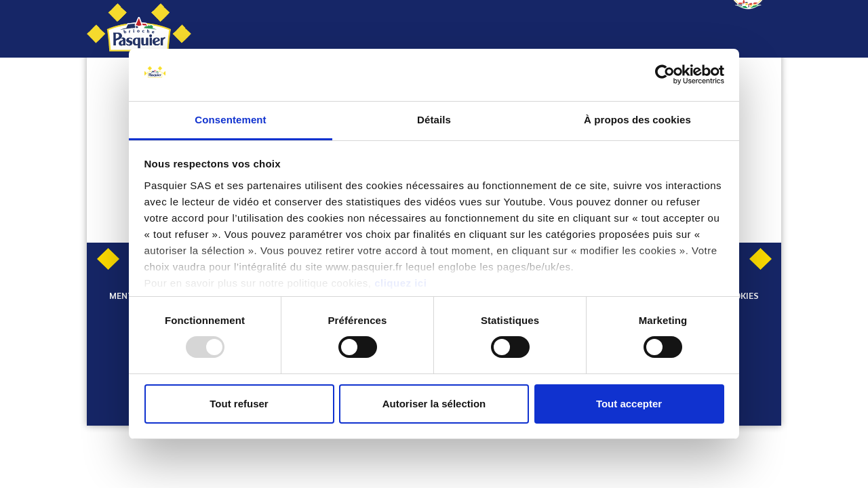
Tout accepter (629, 404)
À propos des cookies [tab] (637, 120)
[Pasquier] (139, 29)
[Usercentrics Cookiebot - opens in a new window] (665, 75)
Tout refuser (239, 404)
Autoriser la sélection (434, 404)
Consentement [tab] (230, 120)
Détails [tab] (434, 120)
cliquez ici (400, 283)
